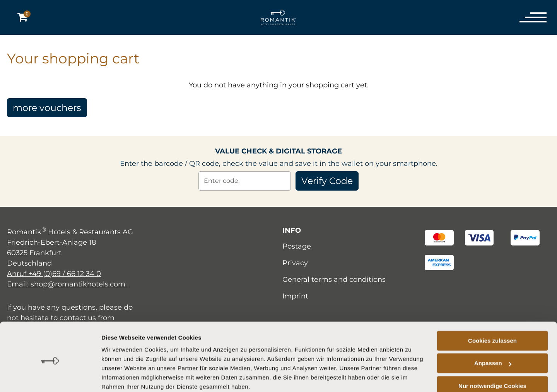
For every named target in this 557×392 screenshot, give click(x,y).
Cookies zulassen (492, 309)
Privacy (295, 263)
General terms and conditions (334, 280)
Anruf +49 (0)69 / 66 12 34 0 (54, 274)
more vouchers (48, 108)
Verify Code (327, 181)
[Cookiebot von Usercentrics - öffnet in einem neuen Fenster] (50, 377)
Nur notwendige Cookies (492, 355)
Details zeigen (121, 377)
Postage (297, 246)
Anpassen (493, 332)
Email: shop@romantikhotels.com (67, 284)
